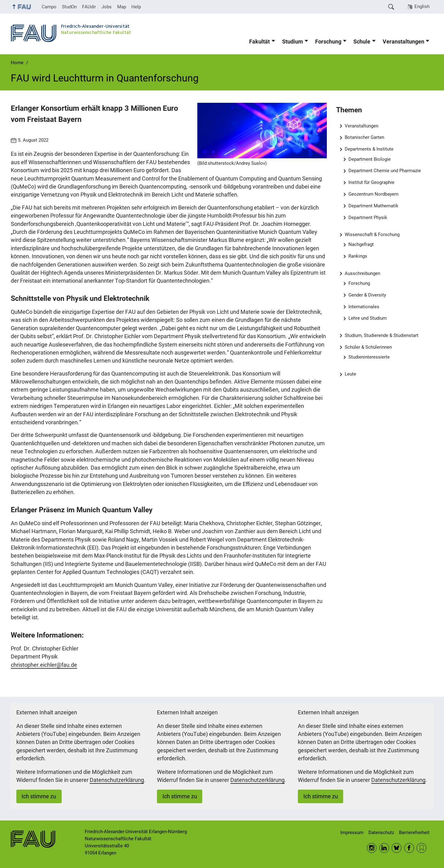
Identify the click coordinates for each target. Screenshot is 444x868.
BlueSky (397, 848)
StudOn (69, 7)
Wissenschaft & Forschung (372, 235)
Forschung (328, 42)
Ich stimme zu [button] (39, 796)
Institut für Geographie (371, 182)
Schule (362, 42)
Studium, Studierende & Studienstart (382, 335)
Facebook (409, 848)
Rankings (358, 256)
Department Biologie (370, 159)
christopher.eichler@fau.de (44, 665)
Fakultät (259, 42)
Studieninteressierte (369, 357)
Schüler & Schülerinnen (368, 347)
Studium (293, 42)
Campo (49, 7)
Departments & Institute (369, 149)
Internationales (364, 307)
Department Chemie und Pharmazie (385, 171)
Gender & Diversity (367, 295)
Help (136, 7)
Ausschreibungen (362, 273)
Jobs (107, 7)
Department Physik (368, 218)
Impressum (352, 833)
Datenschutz (381, 833)
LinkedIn (384, 848)
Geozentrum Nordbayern (373, 194)
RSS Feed (421, 848)
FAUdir (89, 7)
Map (122, 7)
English (422, 6)
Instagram (372, 848)
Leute (350, 374)
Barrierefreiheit (414, 833)
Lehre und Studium (368, 318)
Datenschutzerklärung (117, 780)
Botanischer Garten (364, 137)
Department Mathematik (373, 206)
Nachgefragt (361, 244)
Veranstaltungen (403, 42)
